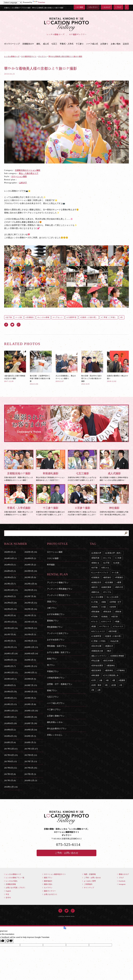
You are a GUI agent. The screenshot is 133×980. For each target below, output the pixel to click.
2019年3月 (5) (30, 698)
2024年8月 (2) (30, 558)
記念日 (126, 44)
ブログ (118, 7)
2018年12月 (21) (11, 711)
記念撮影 (109, 582)
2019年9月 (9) (30, 679)
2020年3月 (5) (30, 660)
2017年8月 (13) (10, 761)
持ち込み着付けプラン (57, 729)
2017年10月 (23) (11, 755)
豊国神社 (111, 666)
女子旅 (9, 317)
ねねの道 (115, 641)
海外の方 (120, 587)
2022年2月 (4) (10, 615)
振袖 (104, 602)
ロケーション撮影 (19, 176)
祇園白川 (109, 646)
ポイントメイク (99, 631)
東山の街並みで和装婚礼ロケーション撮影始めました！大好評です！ (51, 465)
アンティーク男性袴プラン (59, 595)
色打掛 (115, 617)
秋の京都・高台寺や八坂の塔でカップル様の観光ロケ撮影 (92, 368)
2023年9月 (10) (31, 571)
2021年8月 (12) (31, 628)
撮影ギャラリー (49, 891)
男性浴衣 (108, 612)
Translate (39, 2)
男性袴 (119, 612)
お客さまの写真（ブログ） (15, 888)
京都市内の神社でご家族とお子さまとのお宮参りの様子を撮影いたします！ (82, 500)
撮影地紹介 (47, 881)
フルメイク (119, 626)
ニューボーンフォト (100, 573)
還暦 (119, 582)
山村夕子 (23, 183)
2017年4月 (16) (31, 768)
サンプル (108, 592)
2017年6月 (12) (10, 768)
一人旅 (19, 317)
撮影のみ (96, 592)
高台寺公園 (97, 646)
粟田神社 (109, 670)
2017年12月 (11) (11, 749)
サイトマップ (88, 888)
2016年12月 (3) (31, 781)
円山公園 (96, 661)
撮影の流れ (47, 884)
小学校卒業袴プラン (56, 678)
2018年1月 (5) (30, 742)
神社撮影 (96, 675)
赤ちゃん (106, 568)
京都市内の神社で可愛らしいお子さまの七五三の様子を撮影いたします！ (82, 465)
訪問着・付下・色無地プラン (60, 684)
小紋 (104, 607)
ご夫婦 (119, 558)
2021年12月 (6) (10, 622)
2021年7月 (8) (10, 635)
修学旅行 (108, 577)
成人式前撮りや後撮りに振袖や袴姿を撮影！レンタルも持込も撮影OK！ (114, 465)
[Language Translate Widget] (13, 3)
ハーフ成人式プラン (56, 703)
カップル (108, 558)
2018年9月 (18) (31, 717)
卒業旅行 (120, 577)
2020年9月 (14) (10, 660)
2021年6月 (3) (30, 635)
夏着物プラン (53, 621)
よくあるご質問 (89, 881)
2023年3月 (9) (30, 577)
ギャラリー (93, 7)
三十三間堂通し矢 (111, 675)
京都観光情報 (10, 884)
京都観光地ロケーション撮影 (28, 170)
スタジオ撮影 (53, 558)
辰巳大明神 (109, 661)
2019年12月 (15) (11, 673)
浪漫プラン (52, 602)
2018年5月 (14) (31, 730)
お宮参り (104, 44)
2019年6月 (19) (10, 692)
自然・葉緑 (97, 685)
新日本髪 (113, 631)
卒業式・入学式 (67, 44)
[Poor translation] (9, 941)
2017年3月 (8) (10, 774)
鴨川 (109, 651)
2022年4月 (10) (10, 609)
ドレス (95, 621)
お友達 (117, 563)
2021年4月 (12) (31, 641)
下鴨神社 (121, 670)
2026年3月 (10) (31, 552)
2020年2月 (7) (10, 666)
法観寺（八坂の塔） (89, 317)
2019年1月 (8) (30, 704)
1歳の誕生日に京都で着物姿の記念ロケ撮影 (15, 366)
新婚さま (96, 563)
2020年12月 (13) (31, 647)
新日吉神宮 (97, 670)
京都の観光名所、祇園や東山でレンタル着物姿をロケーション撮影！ (19, 465)
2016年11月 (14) (11, 787)
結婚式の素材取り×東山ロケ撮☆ (118, 366)
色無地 (95, 607)
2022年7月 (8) (30, 596)
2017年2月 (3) (30, 774)
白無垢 (105, 617)
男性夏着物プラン (55, 627)
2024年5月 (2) (30, 565)
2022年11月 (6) (31, 584)
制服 (118, 621)
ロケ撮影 (79, 7)
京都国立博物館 (118, 656)
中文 (7, 894)
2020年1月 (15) (31, 666)
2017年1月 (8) (10, 781)
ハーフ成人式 (92, 44)
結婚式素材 (107, 587)
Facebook (121, 881)
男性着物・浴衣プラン (57, 646)
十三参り (80, 44)
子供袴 (95, 617)
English (8, 891)
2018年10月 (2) (10, 717)
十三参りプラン (54, 710)
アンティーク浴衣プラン (58, 633)
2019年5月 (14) (31, 692)
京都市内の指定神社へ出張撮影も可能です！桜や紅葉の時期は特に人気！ (114, 500)
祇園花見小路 (98, 651)
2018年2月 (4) (10, 742)
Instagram (121, 884)
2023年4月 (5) (10, 577)
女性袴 (113, 607)
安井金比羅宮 (98, 666)
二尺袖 (95, 602)
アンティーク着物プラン (58, 583)
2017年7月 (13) (31, 761)
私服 (94, 626)
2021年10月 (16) (11, 628)
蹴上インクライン (99, 656)
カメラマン (47, 888)
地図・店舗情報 (89, 874)
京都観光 (30, 317)
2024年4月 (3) (10, 571)
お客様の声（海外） (114, 553)
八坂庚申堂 (72, 317)
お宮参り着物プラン (56, 716)
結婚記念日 (97, 582)
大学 (94, 680)
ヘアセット (58, 317)
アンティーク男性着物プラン (60, 589)
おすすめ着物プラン (56, 614)
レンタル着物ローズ (13, 874)
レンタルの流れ (11, 881)
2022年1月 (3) (30, 615)
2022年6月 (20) (10, 603)
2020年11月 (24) (11, 654)
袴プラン (51, 665)
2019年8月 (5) (10, 685)
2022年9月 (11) (31, 590)
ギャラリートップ (12, 44)
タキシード (107, 621)
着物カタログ (123, 874)
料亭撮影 (51, 565)
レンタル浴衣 (113, 597)
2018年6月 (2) (10, 730)
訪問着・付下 (116, 602)
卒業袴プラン (53, 671)
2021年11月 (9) (31, 622)
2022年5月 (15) (31, 603)
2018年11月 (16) (31, 711)
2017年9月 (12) (31, 755)
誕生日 (95, 587)
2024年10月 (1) (10, 558)
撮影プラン (47, 878)
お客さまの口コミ (50, 894)
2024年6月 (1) (10, 565)
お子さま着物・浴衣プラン (59, 652)
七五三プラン (53, 697)
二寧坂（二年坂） (109, 317)
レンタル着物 (44, 317)
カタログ (107, 7)
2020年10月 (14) (31, 654)
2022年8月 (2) (10, 596)
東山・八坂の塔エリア (29, 173)
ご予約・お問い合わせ (66, 853)
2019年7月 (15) (31, 685)
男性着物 (96, 612)
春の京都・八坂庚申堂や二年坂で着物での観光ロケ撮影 (41, 368)
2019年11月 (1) (31, 673)
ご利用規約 (87, 884)
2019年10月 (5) (10, 679)
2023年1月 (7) (10, 584)
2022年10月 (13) (11, 590)
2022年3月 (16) (31, 609)
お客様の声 (97, 553)
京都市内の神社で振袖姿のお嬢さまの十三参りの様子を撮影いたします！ (51, 500)
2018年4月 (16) (10, 736)
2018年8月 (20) (10, 723)
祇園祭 (122, 680)
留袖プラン (52, 690)
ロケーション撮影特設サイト (54, 874)
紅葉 (114, 685)
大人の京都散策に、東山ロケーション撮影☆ (66, 366)
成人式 (46, 44)
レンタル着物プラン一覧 (14, 878)
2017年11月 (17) (31, 749)
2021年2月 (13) (10, 647)
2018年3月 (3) (30, 736)
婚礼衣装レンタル (55, 722)
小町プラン (52, 608)
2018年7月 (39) (31, 723)
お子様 (107, 563)
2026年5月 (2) (10, 552)
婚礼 (38, 44)
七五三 (54, 44)
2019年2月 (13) (10, 704)
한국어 (7, 898)
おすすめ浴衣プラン (56, 640)
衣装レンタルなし (55, 735)
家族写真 (96, 558)
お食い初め (116, 44)
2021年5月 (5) (10, 641)
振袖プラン (52, 659)
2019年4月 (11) (10, 698)
